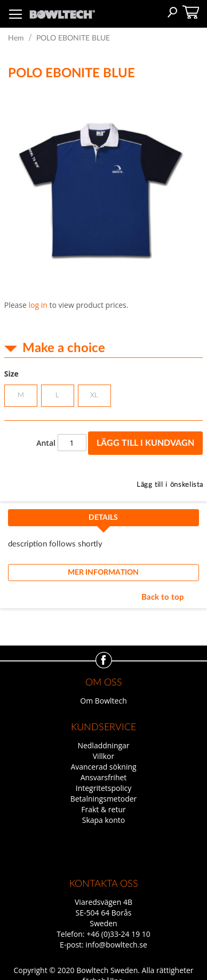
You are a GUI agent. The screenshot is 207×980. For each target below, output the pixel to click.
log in (38, 305)
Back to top (163, 597)
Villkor (103, 756)
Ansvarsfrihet (104, 777)
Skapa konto (104, 820)
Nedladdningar (103, 745)
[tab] (103, 521)
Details (103, 518)
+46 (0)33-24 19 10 (118, 934)
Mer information (103, 573)
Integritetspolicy (104, 788)
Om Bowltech (103, 701)
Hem (16, 38)
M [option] (21, 395)
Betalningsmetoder (104, 799)
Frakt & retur (103, 809)
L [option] (57, 395)
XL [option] (94, 395)
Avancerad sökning (103, 767)
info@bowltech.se (116, 945)
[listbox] (103, 397)
